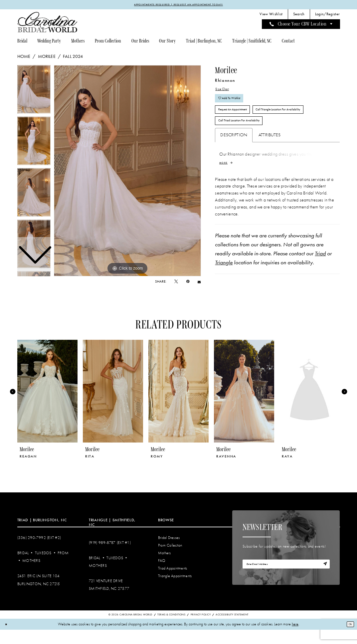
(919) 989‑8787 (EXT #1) (110, 557)
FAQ (162, 575)
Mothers (31, 575)
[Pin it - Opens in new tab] (188, 283)
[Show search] (299, 16)
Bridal (23, 567)
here (295, 639)
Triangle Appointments (175, 591)
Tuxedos (43, 567)
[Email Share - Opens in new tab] (199, 283)
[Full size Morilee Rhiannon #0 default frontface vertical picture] (127, 172)
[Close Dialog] (7, 639)
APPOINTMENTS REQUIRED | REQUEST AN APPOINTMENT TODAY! (179, 5)
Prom (63, 567)
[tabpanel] (127, 172)
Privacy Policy (201, 629)
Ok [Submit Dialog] (349, 638)
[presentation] (48, 406)
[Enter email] (286, 580)
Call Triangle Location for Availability (300, 120)
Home (24, 58)
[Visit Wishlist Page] (271, 16)
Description (234, 151)
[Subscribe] (324, 580)
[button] (327, 16)
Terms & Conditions (171, 629)
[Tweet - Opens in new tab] (176, 283)
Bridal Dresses (169, 552)
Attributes (270, 151)
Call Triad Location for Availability (246, 136)
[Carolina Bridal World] (48, 23)
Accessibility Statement (232, 629)
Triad (320, 271)
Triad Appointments (173, 583)
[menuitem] (271, 16)
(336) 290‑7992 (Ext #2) (39, 552)
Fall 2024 (73, 58)
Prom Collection (170, 560)
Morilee (47, 58)
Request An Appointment (239, 120)
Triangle (224, 280)
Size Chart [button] (225, 91)
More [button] (225, 180)
